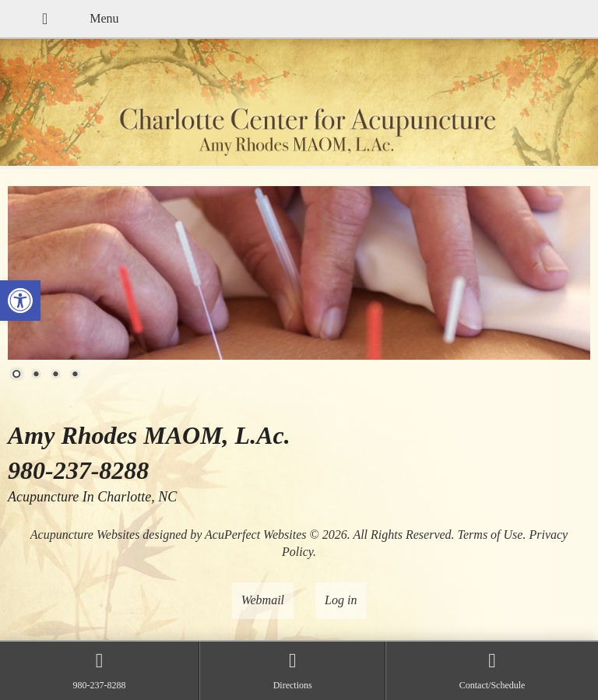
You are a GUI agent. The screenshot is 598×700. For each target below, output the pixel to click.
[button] (20, 301)
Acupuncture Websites (85, 535)
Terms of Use (491, 535)
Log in (341, 600)
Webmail (263, 600)
